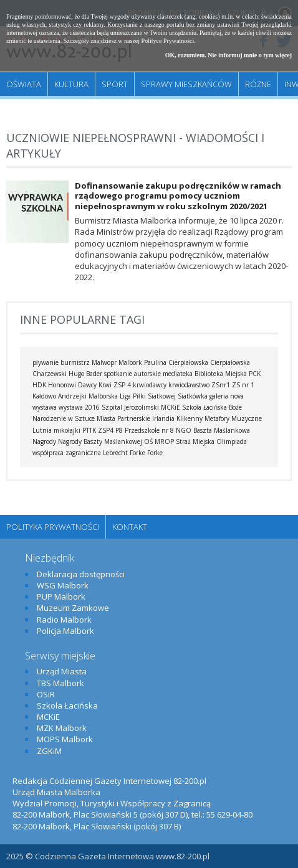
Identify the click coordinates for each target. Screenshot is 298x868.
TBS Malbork (60, 683)
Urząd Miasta (62, 671)
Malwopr (104, 362)
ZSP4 (106, 430)
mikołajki (67, 430)
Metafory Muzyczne (233, 418)
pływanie (46, 362)
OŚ (148, 441)
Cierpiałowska (230, 362)
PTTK (89, 430)
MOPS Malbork (65, 739)
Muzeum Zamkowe (73, 608)
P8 (119, 430)
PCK (255, 374)
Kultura (71, 84)
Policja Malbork (65, 631)
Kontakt (130, 527)
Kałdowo (44, 396)
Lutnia (42, 430)
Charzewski (50, 374)
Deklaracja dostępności (81, 574)
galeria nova (227, 396)
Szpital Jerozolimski (130, 407)
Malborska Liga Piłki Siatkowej (132, 396)
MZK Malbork (62, 728)
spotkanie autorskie (132, 374)
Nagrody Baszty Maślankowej (100, 441)
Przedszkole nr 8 (149, 430)
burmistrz (75, 362)
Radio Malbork (64, 620)
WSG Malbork (63, 585)
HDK (39, 385)
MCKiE (171, 407)
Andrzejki (72, 396)
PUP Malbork (61, 597)
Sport (115, 84)
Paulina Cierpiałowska (176, 362)
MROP (164, 441)
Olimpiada (232, 441)
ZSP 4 (122, 385)
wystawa (45, 407)
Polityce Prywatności (168, 41)
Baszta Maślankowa (222, 430)
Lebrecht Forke (124, 453)
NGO (184, 430)
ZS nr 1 (243, 385)
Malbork (130, 362)
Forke (155, 453)
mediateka (178, 374)
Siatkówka (193, 396)
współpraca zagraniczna (67, 453)
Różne (258, 84)
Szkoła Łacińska (204, 407)
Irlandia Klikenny (177, 418)
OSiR (46, 694)
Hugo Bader (85, 374)
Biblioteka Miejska (221, 374)
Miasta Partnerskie (123, 418)
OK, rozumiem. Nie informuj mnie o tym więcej (228, 55)
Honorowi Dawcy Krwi (80, 385)
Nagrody (44, 441)
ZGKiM (49, 751)
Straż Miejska (195, 441)
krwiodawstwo (189, 385)
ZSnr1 (221, 385)
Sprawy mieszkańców (186, 84)
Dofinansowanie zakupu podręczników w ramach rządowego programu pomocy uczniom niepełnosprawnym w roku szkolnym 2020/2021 (178, 196)
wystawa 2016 (79, 407)
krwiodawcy (150, 385)
